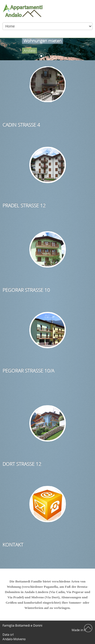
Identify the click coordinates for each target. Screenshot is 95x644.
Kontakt (13, 545)
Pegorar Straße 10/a (28, 371)
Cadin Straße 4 (21, 125)
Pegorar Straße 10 (26, 290)
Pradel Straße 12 (24, 206)
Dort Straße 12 (22, 464)
